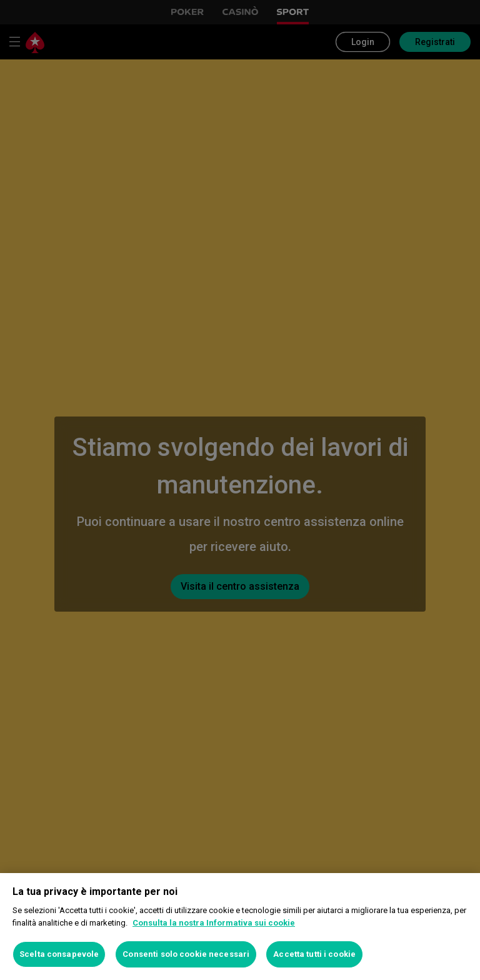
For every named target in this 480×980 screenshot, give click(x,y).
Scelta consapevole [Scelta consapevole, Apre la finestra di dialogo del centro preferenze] (59, 954)
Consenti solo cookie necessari (186, 954)
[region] (240, 927)
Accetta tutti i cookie (314, 954)
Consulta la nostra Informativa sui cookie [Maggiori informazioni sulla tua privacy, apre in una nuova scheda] (214, 923)
